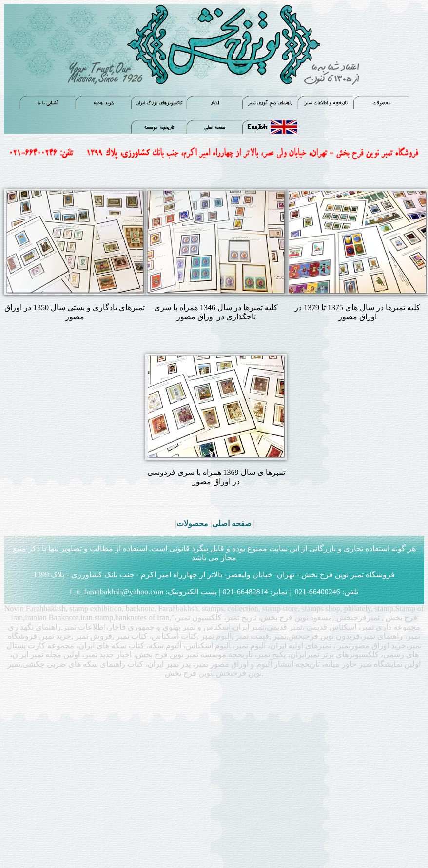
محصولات (192, 523)
